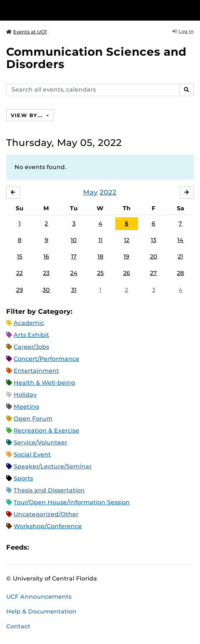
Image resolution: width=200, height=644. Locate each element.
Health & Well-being (44, 383)
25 (100, 273)
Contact (18, 626)
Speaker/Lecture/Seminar (53, 466)
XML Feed (82, 547)
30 (46, 290)
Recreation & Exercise (46, 430)
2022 (108, 192)
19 (126, 256)
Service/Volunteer (40, 442)
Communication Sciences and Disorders (96, 58)
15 (20, 256)
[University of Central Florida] (63, 10)
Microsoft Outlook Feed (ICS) (54, 547)
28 (180, 273)
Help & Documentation (41, 611)
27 (154, 273)
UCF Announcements (39, 597)
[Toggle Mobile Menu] (192, 10)
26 (127, 273)
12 (127, 240)
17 (74, 256)
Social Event (32, 454)
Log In (183, 31)
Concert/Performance (46, 359)
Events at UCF (27, 32)
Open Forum (33, 418)
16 (46, 256)
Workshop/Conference (48, 526)
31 (74, 290)
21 (180, 256)
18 (100, 256)
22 (19, 273)
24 (74, 273)
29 (20, 290)
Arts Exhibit (31, 335)
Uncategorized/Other (46, 514)
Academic (29, 323)
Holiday (25, 395)
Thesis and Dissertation (49, 490)
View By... (28, 115)
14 (180, 240)
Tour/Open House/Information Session (72, 502)
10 (74, 240)
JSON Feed (96, 547)
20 (154, 256)
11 (100, 240)
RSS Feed (68, 547)
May (90, 192)
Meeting (26, 407)
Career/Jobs (31, 347)
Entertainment (36, 371)
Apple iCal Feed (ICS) (40, 547)
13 (154, 240)
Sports (23, 478)
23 (46, 273)
